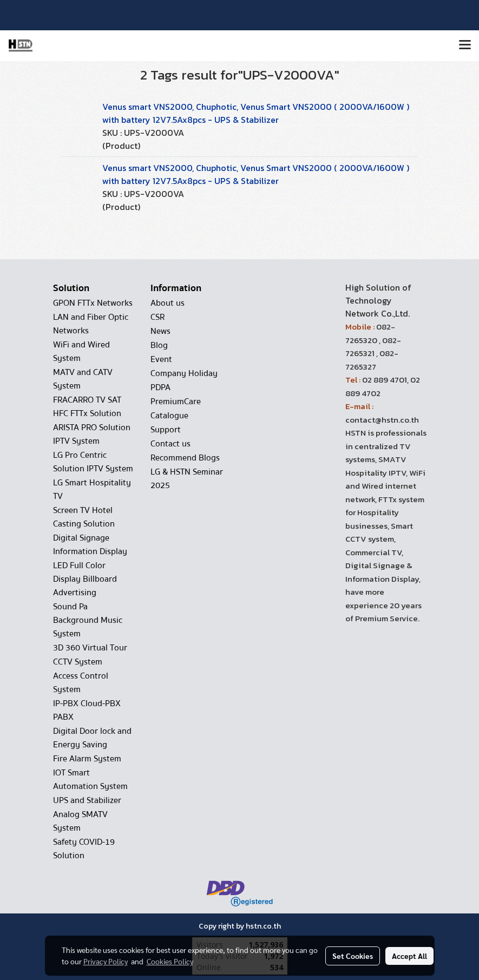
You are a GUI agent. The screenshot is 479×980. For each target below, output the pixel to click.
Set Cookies (353, 956)
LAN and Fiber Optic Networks (91, 324)
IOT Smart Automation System (90, 780)
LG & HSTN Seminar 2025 (187, 479)
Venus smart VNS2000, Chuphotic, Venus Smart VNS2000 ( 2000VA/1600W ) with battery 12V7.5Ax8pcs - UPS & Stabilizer (256, 113)
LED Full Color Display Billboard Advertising (85, 579)
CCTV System (78, 662)
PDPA (160, 387)
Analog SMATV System (80, 821)
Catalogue (169, 416)
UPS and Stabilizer (87, 800)
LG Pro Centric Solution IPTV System (93, 462)
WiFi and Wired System (81, 351)
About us (168, 303)
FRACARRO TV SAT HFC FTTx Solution (87, 407)
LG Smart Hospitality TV (92, 489)
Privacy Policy (106, 961)
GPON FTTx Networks (93, 303)
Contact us (170, 444)
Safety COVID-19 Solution (84, 849)
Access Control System (81, 683)
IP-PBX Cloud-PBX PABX (87, 710)
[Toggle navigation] (465, 45)
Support (166, 430)
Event (161, 359)
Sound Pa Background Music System (88, 620)
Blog (159, 345)
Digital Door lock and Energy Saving (92, 738)
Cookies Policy (170, 961)
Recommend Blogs (185, 458)
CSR (158, 317)
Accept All (409, 956)
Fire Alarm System (87, 759)
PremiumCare (176, 402)
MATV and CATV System (83, 379)
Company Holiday (184, 373)
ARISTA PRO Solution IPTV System (92, 434)
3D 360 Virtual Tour (90, 648)
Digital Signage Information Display (90, 545)
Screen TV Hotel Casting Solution (84, 517)
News (160, 331)
